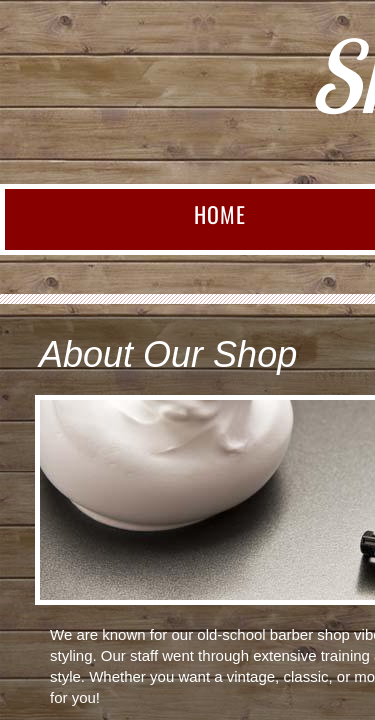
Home (220, 214)
